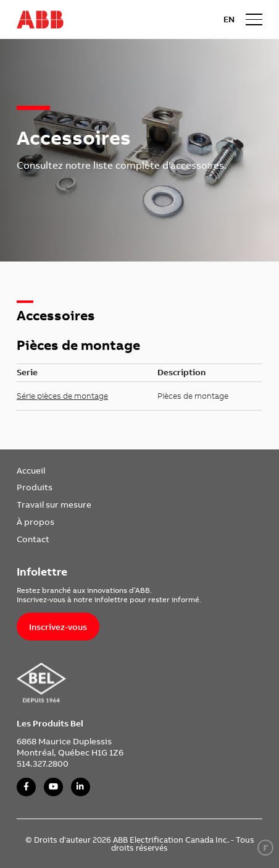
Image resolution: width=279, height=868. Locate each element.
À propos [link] (35, 521)
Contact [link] (33, 539)
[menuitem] (54, 470)
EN (229, 19)
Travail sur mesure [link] (54, 504)
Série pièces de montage (62, 396)
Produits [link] (35, 487)
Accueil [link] (31, 470)
